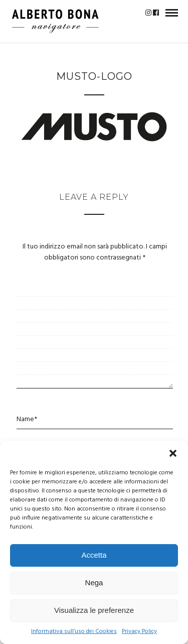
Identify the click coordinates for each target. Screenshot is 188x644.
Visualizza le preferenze (94, 610)
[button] (173, 453)
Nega (94, 583)
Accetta (94, 555)
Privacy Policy (139, 632)
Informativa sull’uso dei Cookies (74, 632)
